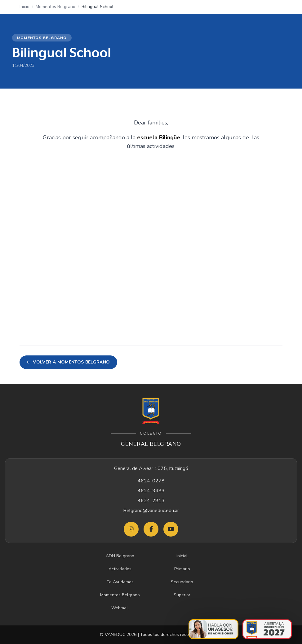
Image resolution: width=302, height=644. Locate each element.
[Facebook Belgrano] (151, 529)
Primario (182, 569)
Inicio (24, 7)
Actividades (120, 569)
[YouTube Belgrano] (171, 529)
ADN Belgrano (120, 556)
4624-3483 (151, 491)
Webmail (120, 608)
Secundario (182, 582)
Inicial (182, 556)
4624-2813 (151, 501)
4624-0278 (151, 481)
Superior (182, 595)
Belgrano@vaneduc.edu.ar (151, 511)
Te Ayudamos (120, 582)
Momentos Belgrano (56, 7)
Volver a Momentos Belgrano (68, 362)
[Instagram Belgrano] (131, 529)
